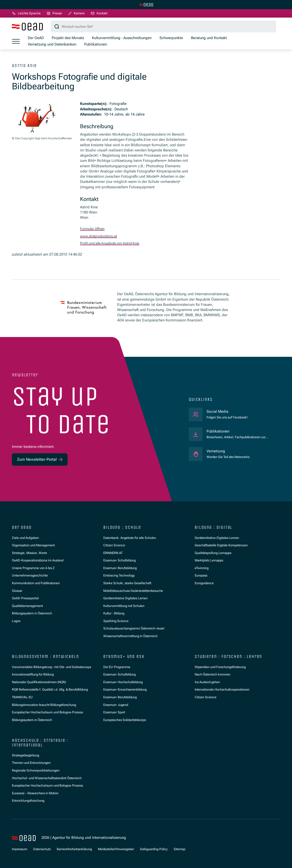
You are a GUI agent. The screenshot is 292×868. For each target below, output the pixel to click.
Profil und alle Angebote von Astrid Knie (113, 243)
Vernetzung (216, 451)
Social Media (227, 411)
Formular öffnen (93, 229)
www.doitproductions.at (100, 236)
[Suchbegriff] (163, 27)
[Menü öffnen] (16, 42)
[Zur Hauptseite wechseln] (146, 5)
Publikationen (218, 431)
